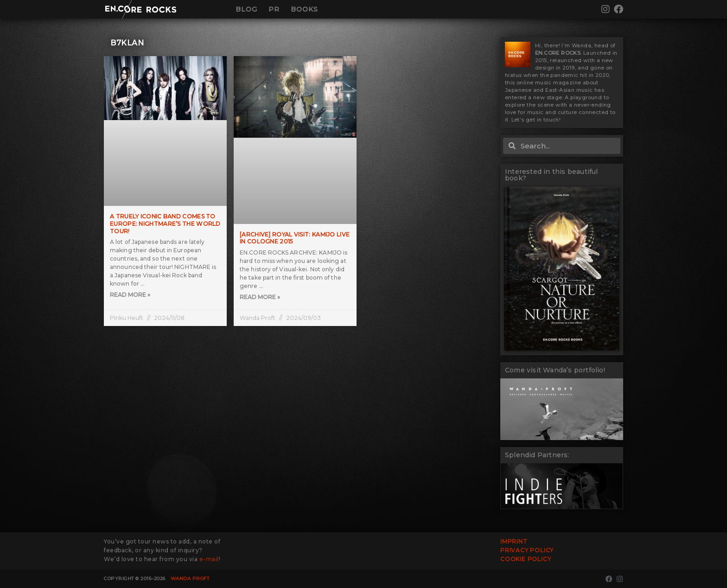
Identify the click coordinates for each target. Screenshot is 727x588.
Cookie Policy (526, 559)
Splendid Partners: (537, 455)
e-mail (209, 559)
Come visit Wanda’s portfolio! (555, 370)
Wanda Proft (190, 578)
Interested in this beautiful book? (552, 175)
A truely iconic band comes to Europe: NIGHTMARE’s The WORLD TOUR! (165, 224)
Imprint (514, 541)
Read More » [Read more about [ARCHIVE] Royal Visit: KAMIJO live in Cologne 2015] (260, 297)
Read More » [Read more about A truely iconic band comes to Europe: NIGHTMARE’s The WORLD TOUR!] (130, 295)
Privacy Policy (527, 550)
